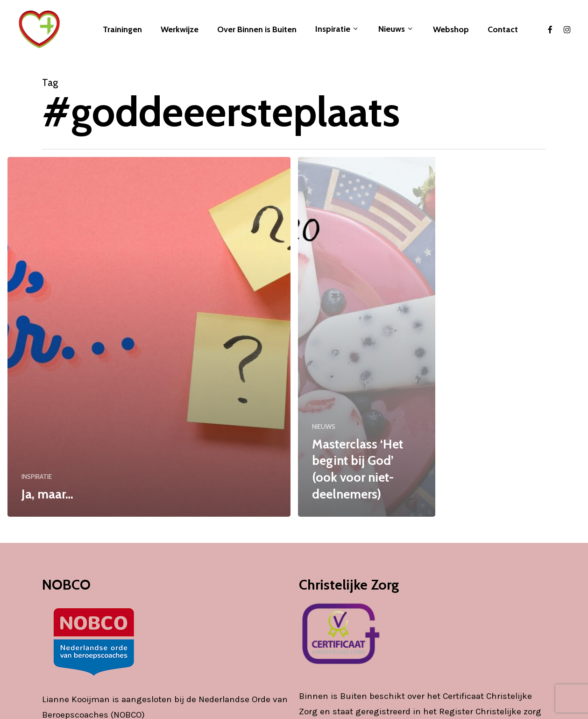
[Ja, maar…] (149, 337)
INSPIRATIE (37, 477)
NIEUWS (324, 427)
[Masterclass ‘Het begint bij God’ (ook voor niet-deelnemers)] (367, 337)
